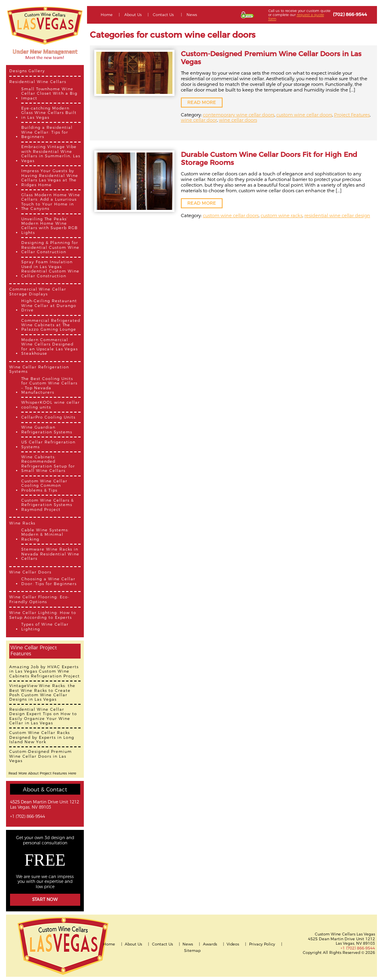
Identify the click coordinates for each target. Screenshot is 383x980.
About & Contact (45, 789)
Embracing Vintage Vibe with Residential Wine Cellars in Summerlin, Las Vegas (51, 154)
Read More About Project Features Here (42, 773)
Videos (233, 944)
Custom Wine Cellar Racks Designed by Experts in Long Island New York (42, 737)
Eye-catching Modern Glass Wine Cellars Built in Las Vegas (49, 113)
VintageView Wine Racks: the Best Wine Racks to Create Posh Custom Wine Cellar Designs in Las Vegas (42, 692)
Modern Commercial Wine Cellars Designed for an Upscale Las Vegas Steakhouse (50, 347)
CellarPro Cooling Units (48, 417)
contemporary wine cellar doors (239, 115)
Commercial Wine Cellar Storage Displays (38, 291)
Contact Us (163, 15)
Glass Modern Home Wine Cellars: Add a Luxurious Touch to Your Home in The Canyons (51, 202)
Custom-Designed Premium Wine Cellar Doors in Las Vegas (41, 756)
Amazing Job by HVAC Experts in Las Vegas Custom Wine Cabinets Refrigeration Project (45, 671)
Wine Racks (22, 523)
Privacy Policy (262, 944)
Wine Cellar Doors (30, 572)
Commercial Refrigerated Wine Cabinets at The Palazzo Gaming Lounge (51, 325)
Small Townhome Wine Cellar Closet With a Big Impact (49, 94)
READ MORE (202, 102)
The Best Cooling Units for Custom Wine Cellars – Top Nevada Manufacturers (49, 385)
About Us (133, 15)
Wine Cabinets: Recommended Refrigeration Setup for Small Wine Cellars (48, 464)
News (192, 15)
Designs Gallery (27, 71)
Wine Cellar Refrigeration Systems (39, 369)
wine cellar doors (238, 120)
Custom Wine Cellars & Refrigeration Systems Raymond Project (48, 505)
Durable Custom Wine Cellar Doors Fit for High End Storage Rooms (269, 159)
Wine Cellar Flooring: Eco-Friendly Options (39, 599)
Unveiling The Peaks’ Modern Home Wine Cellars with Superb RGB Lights (50, 226)
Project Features (352, 115)
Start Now (45, 900)
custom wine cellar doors (304, 115)
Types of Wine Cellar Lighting (45, 626)
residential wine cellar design (337, 216)
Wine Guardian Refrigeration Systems (47, 429)
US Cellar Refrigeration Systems (48, 444)
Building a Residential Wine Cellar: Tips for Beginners (47, 132)
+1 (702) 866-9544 (27, 817)
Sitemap (192, 951)
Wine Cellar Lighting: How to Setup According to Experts (43, 615)
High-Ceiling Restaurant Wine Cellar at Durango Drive (49, 305)
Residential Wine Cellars (38, 82)
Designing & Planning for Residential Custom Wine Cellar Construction (50, 247)
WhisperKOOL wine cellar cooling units (51, 405)
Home (107, 15)
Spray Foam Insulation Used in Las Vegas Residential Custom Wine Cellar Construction (50, 269)
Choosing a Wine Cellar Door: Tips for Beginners (49, 581)
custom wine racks (282, 216)
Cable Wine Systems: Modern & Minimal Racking (45, 535)
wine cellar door (199, 120)
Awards (210, 944)
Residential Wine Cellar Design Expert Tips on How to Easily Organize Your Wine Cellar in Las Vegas (43, 716)
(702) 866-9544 (350, 14)
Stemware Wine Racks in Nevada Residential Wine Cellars (50, 554)
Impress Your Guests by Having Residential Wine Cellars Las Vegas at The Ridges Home (50, 178)
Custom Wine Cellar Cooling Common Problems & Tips (44, 486)
